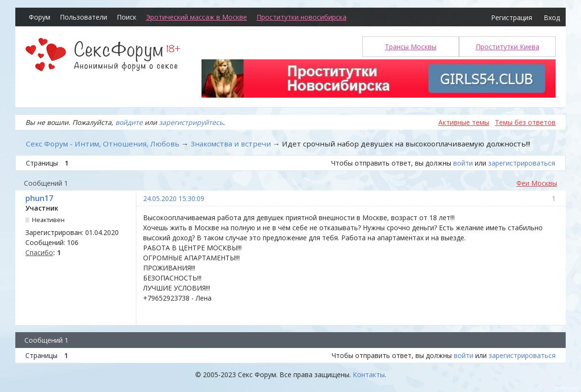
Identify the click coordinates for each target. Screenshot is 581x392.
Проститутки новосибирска (302, 17)
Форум (39, 17)
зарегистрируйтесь (191, 122)
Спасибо (39, 252)
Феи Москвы (537, 183)
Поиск (127, 17)
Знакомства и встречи (231, 144)
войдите (129, 122)
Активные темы (464, 122)
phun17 (39, 198)
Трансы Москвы (411, 47)
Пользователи (84, 17)
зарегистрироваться (522, 163)
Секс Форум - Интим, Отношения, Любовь (103, 144)
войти (463, 163)
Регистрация (512, 17)
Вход (552, 17)
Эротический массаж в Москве (196, 17)
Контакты (369, 375)
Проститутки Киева (508, 47)
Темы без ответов (525, 122)
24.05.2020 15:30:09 (174, 198)
